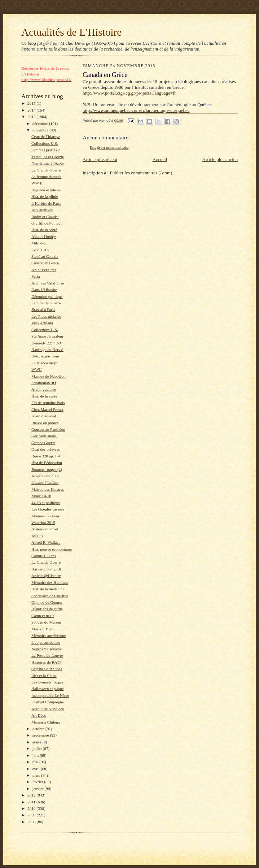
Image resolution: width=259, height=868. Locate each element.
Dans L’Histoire (44, 290)
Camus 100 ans (44, 556)
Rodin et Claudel (45, 217)
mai (36, 762)
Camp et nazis (43, 616)
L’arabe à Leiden (45, 482)
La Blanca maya (45, 363)
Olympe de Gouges (47, 602)
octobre (39, 729)
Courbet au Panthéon (48, 429)
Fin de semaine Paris (48, 403)
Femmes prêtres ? (46, 150)
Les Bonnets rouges (47, 682)
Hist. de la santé (44, 230)
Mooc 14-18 (41, 496)
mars (37, 775)
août (36, 742)
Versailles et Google (48, 157)
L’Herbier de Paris (46, 203)
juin (36, 755)
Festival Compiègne (48, 702)
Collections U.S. (45, 143)
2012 (32, 795)
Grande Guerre (43, 443)
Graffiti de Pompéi (47, 223)
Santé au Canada (45, 256)
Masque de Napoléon (49, 376)
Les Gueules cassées (48, 509)
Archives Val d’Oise (48, 283)
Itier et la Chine (44, 676)
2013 (32, 117)
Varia (36, 276)
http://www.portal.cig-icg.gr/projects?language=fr (129, 93)
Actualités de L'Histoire (71, 32)
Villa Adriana (42, 323)
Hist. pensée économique (52, 549)
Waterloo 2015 (43, 522)
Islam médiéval (44, 416)
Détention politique (47, 296)
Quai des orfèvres (46, 449)
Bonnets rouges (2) (47, 469)
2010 (32, 808)
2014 (32, 110)
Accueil (160, 159)
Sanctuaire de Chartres (50, 596)
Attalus (37, 536)
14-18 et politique (46, 503)
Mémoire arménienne (49, 635)
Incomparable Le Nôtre (50, 695)
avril (37, 769)
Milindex (39, 243)
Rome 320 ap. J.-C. (47, 456)
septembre (41, 735)
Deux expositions (45, 356)
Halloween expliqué (48, 689)
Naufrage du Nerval (47, 350)
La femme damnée (46, 177)
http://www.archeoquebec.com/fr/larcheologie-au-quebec (136, 110)
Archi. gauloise (44, 389)
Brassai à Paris (43, 309)
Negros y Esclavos (46, 649)
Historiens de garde (47, 609)
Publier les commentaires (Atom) (141, 173)
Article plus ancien (220, 159)
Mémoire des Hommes (50, 582)
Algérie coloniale (45, 476)
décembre (41, 123)
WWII (37, 369)
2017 (32, 103)
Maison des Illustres (48, 489)
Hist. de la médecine (48, 589)
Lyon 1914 (40, 250)
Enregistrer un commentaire (109, 147)
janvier (39, 789)
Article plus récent (100, 159)
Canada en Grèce (45, 263)
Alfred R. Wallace (46, 542)
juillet (38, 748)
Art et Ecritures (44, 270)
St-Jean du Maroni (46, 622)
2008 (32, 822)
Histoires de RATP (47, 662)
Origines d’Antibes (47, 669)
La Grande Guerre (46, 170)
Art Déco (39, 715)
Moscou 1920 (42, 629)
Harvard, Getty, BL (47, 569)
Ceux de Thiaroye (46, 136)
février (38, 782)
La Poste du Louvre (47, 655)
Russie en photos (45, 423)
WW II (37, 183)
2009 (32, 815)
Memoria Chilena (46, 722)
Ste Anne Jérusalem (47, 336)
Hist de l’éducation (47, 463)
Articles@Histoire (46, 576)
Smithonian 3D (44, 383)
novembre (41, 130)
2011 (32, 802)
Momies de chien (45, 516)
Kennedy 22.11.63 (46, 343)
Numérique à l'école (47, 163)
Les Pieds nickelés (46, 316)
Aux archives (42, 210)
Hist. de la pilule (45, 196)
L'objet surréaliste (46, 642)
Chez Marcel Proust (47, 409)
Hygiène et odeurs (46, 190)
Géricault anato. (44, 436)
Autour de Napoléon (48, 709)
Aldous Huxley (44, 236)
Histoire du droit (45, 529)
